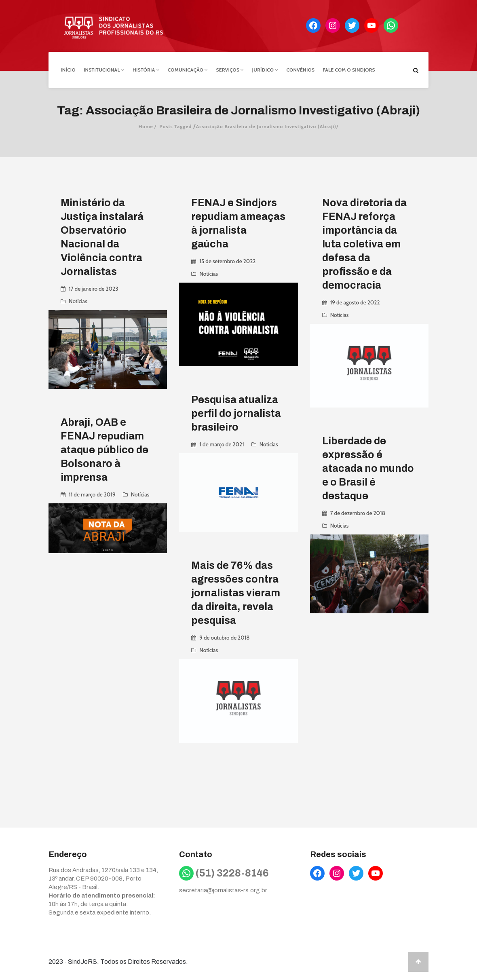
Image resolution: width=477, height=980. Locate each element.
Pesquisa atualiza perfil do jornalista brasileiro (236, 413)
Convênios (301, 70)
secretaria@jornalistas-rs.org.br (223, 890)
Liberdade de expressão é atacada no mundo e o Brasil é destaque (368, 468)
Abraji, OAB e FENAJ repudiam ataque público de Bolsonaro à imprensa (104, 450)
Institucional (104, 70)
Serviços (230, 70)
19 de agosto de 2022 (355, 302)
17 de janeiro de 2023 (93, 289)
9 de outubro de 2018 (224, 638)
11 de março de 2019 (92, 494)
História (146, 70)
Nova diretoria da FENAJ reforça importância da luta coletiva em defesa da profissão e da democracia (364, 244)
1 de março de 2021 (222, 444)
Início (68, 70)
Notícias (78, 301)
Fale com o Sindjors (349, 70)
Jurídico (265, 70)
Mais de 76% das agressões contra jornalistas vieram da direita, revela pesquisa (236, 593)
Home (146, 126)
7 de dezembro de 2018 (358, 513)
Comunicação (188, 70)
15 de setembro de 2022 (227, 261)
